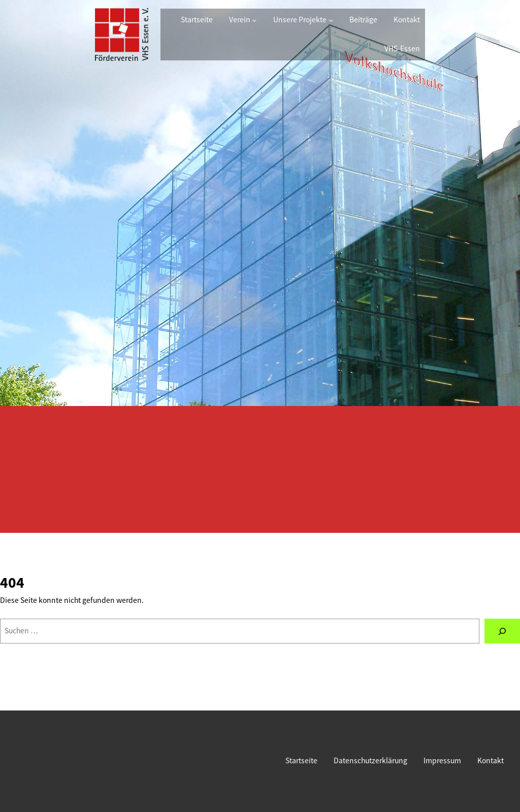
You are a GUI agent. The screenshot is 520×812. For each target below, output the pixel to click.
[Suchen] (502, 631)
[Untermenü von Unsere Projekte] (331, 20)
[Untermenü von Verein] (254, 20)
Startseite (197, 20)
